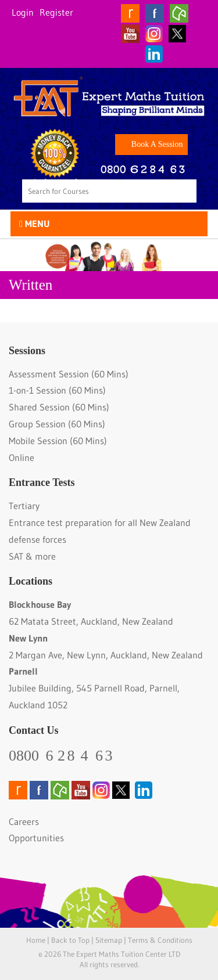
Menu (35, 224)
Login (23, 12)
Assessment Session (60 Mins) (69, 374)
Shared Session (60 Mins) (59, 407)
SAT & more (32, 556)
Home (36, 940)
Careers (24, 822)
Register (56, 12)
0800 (62, 756)
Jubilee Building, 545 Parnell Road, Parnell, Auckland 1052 (94, 688)
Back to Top (70, 940)
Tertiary (24, 506)
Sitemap (109, 940)
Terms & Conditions (160, 940)
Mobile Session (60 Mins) (58, 441)
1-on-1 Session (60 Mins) (57, 390)
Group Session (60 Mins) (57, 424)
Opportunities (36, 838)
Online (22, 457)
